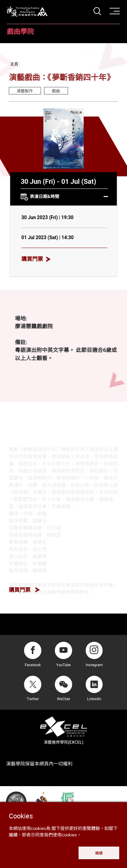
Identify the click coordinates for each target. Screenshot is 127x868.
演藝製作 (25, 91)
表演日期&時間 (65, 197)
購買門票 (32, 259)
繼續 (99, 853)
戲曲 (56, 91)
